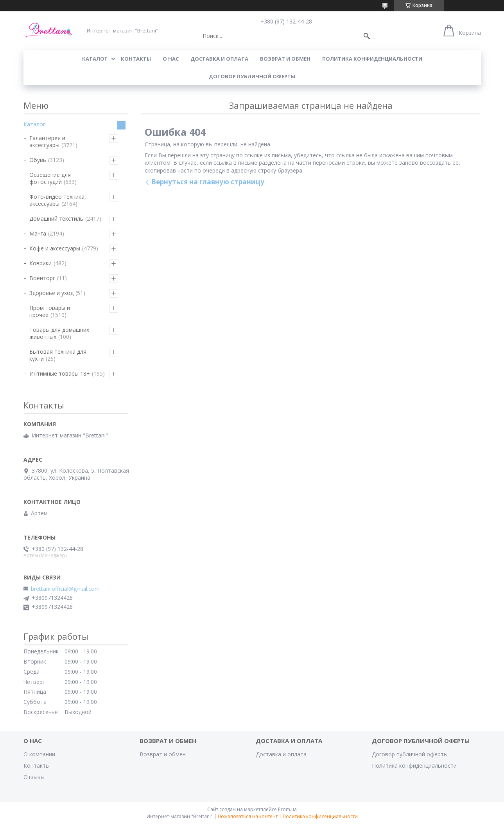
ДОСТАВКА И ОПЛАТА (219, 59)
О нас (171, 59)
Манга (38, 233)
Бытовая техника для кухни (58, 355)
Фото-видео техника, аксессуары (58, 200)
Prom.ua (287, 809)
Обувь (38, 160)
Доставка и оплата (281, 754)
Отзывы (34, 777)
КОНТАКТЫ (136, 59)
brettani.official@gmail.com (65, 589)
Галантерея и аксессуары (47, 141)
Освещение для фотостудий (50, 178)
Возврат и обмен (163, 754)
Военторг (42, 278)
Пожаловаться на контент (248, 816)
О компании (39, 754)
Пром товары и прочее (50, 311)
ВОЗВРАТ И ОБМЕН (285, 59)
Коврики (40, 263)
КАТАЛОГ (95, 59)
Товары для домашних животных (59, 333)
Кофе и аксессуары (55, 248)
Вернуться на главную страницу (208, 182)
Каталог (34, 124)
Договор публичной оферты (252, 76)
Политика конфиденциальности (372, 59)
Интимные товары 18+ (60, 373)
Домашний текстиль (56, 219)
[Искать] (367, 36)
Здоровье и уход (51, 293)
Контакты (37, 766)
